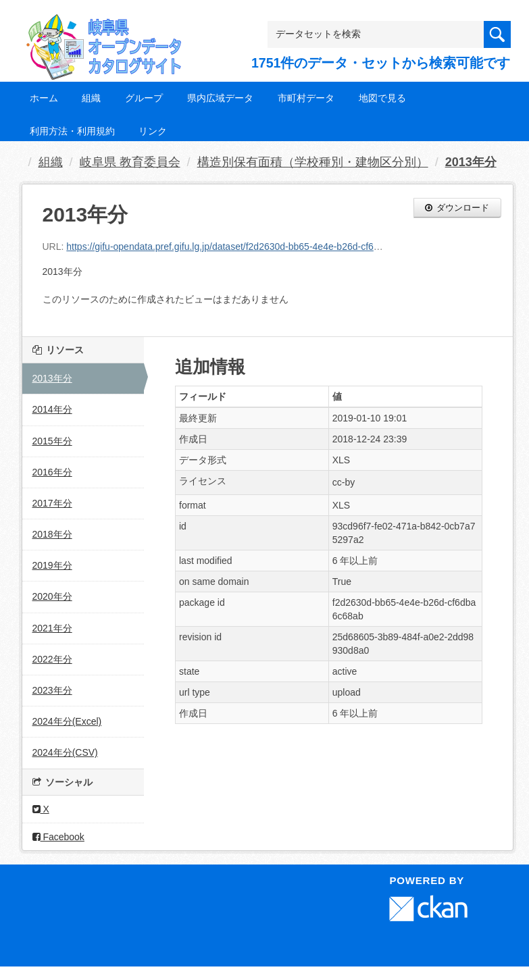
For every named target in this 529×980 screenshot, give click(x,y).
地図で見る (382, 98)
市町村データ (306, 98)
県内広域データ (220, 98)
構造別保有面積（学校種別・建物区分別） (313, 162)
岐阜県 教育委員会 (130, 162)
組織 (91, 98)
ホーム (44, 98)
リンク (153, 131)
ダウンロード (457, 208)
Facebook (58, 837)
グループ (144, 98)
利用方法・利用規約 (72, 131)
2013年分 (471, 162)
